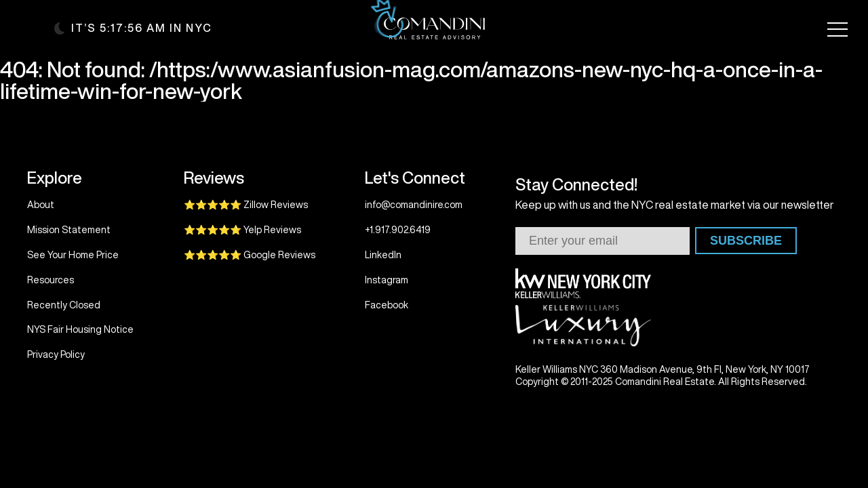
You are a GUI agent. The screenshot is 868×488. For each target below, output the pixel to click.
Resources (51, 280)
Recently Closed (64, 305)
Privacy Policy (56, 354)
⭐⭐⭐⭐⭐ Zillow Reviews (246, 205)
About (41, 205)
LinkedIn (383, 255)
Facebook (387, 305)
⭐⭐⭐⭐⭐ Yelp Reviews (242, 230)
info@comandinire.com (414, 205)
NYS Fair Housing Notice (80, 329)
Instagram (387, 280)
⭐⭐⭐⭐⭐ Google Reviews (250, 255)
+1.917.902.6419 (398, 230)
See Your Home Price (73, 255)
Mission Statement (69, 230)
